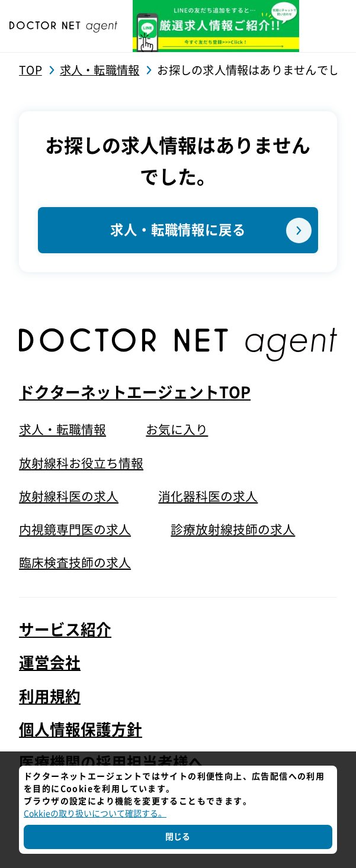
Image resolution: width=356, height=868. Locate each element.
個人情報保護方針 (81, 728)
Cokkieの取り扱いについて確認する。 (95, 814)
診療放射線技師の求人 (233, 529)
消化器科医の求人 (208, 496)
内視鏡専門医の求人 (75, 529)
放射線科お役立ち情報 (81, 462)
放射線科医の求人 (69, 496)
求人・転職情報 (62, 429)
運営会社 (50, 662)
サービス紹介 (65, 629)
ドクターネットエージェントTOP (135, 392)
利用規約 (50, 695)
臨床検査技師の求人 (75, 562)
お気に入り (177, 429)
